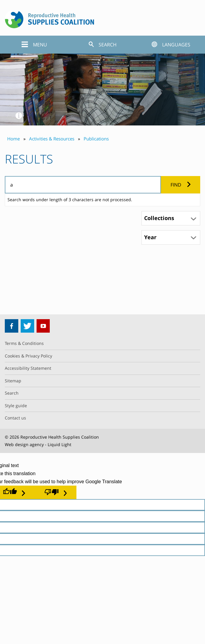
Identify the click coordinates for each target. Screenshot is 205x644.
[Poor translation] (56, 492)
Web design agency (24, 444)
